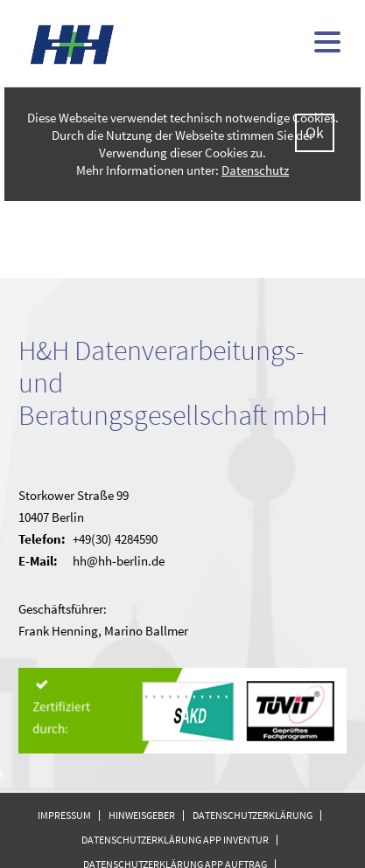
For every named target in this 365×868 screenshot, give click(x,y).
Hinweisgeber (142, 815)
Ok (315, 132)
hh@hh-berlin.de (119, 561)
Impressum (64, 815)
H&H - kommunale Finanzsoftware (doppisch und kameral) (73, 44)
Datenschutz (255, 170)
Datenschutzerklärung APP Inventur (175, 840)
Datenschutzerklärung (253, 815)
